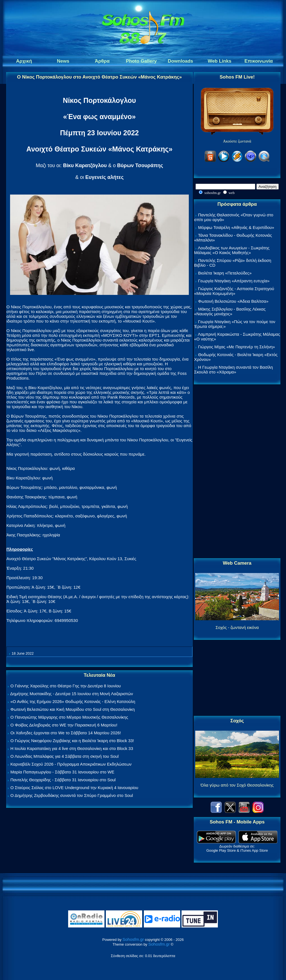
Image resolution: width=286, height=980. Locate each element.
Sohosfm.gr (133, 939)
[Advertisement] (237, 472)
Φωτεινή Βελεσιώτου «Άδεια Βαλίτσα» (233, 301)
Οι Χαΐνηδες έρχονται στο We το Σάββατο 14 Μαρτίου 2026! (66, 733)
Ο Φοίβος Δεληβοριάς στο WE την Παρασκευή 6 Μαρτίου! (64, 725)
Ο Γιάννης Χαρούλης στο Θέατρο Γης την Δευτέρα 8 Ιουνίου (65, 686)
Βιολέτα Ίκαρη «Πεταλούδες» (225, 273)
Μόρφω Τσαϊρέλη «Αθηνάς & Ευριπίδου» (236, 227)
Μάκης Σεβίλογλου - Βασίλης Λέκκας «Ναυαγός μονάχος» (230, 311)
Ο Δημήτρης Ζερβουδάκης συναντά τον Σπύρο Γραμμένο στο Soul (72, 795)
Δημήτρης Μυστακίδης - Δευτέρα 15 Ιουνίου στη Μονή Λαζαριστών (71, 694)
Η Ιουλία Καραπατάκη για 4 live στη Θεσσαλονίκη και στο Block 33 (72, 748)
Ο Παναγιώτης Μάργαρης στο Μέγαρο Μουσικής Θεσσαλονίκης (69, 717)
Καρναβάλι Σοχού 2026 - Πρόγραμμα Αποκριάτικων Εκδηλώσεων (71, 764)
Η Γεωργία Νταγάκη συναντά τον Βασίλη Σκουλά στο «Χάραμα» (233, 370)
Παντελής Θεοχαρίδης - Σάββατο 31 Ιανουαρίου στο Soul (63, 780)
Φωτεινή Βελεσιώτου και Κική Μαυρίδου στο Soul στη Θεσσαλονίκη (72, 709)
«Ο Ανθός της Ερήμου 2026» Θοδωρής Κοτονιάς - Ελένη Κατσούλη (73, 701)
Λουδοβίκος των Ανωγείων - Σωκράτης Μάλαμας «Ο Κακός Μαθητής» (232, 250)
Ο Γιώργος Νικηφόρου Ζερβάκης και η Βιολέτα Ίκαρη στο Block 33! (72, 741)
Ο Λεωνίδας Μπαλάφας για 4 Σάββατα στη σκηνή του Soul (65, 756)
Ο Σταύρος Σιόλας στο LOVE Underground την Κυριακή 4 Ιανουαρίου (74, 788)
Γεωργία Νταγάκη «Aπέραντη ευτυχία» (234, 281)
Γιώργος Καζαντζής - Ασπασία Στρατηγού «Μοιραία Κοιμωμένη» (234, 291)
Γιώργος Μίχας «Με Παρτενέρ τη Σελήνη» (236, 347)
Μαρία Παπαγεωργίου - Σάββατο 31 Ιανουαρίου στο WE (62, 772)
